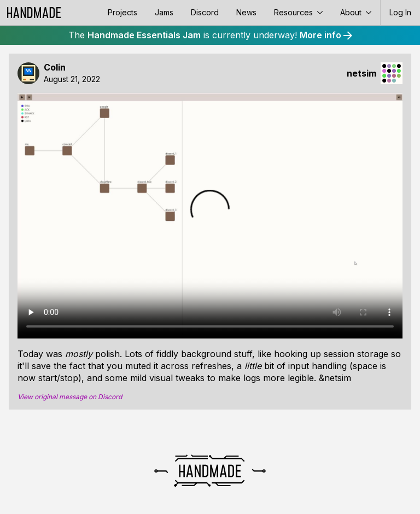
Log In (400, 12)
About (356, 12)
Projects (122, 12)
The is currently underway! (210, 35)
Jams (164, 12)
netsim (361, 74)
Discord (205, 12)
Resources (298, 12)
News (246, 12)
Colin (55, 68)
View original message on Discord (70, 397)
